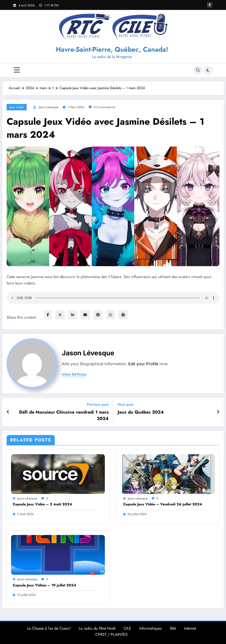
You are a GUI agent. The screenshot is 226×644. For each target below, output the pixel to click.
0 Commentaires (105, 107)
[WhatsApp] (111, 315)
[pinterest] (98, 315)
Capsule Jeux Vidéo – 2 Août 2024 (42, 504)
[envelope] (85, 315)
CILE (127, 628)
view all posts (74, 374)
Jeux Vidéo (17, 107)
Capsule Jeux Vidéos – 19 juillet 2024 (44, 585)
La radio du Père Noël (97, 628)
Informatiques (150, 628)
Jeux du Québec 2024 (141, 412)
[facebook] (48, 315)
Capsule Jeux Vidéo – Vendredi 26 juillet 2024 (163, 504)
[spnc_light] (208, 70)
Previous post (98, 404)
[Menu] (17, 70)
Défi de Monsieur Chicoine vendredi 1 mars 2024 (64, 415)
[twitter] (60, 315)
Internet (190, 628)
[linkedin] (73, 315)
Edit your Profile (143, 364)
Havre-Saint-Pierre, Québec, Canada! (112, 49)
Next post (125, 404)
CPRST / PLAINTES (111, 635)
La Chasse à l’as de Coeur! (49, 628)
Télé (173, 628)
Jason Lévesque (48, 107)
